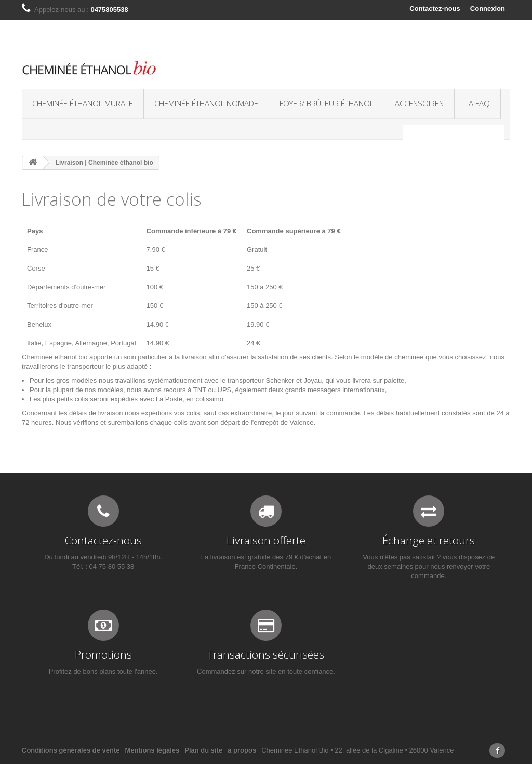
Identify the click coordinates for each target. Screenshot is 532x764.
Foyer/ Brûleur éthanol (327, 103)
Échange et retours (429, 540)
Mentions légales (152, 750)
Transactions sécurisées (266, 654)
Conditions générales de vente (71, 750)
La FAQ (477, 103)
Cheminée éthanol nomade (206, 103)
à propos (242, 750)
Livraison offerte (266, 540)
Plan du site (203, 750)
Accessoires (419, 103)
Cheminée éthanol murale (83, 103)
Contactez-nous (435, 9)
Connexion (488, 9)
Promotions (103, 654)
